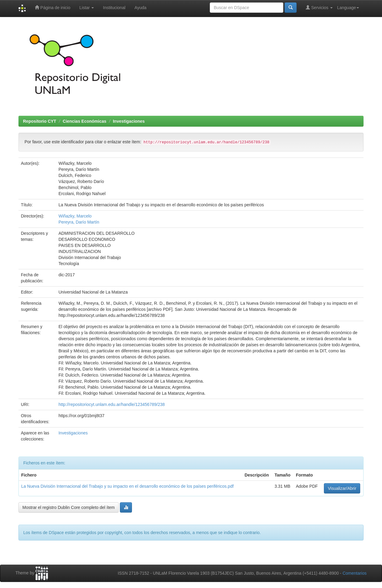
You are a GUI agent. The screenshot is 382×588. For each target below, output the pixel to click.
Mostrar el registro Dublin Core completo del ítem (69, 507)
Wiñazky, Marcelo (75, 216)
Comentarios (355, 573)
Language (348, 8)
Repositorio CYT (40, 121)
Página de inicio (53, 7)
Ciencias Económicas (84, 121)
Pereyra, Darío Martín (79, 222)
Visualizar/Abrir (342, 488)
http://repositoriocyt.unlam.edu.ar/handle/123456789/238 (112, 404)
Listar (87, 8)
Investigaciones (129, 121)
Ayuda (140, 8)
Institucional (114, 8)
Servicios (319, 7)
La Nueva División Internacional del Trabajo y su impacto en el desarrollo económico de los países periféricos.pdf (127, 486)
